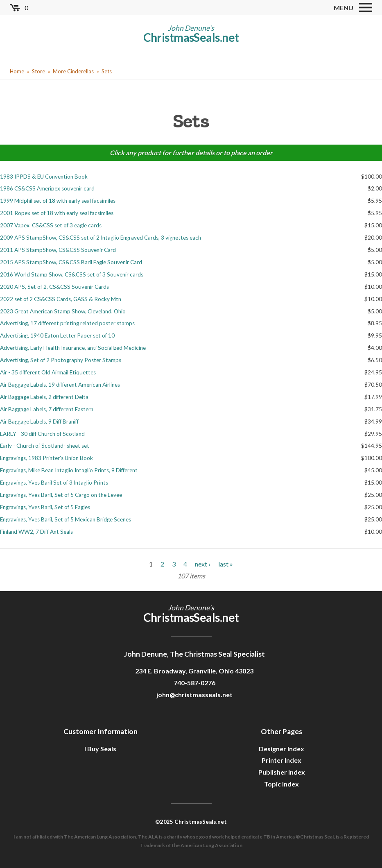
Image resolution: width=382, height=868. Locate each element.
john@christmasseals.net (194, 695)
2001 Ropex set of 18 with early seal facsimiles (57, 213)
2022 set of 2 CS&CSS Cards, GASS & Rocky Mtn (61, 299)
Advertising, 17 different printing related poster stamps (67, 323)
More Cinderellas (73, 71)
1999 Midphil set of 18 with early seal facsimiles (58, 201)
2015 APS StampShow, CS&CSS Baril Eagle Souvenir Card (71, 262)
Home (17, 71)
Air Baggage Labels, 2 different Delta (44, 397)
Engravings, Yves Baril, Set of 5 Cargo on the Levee (61, 495)
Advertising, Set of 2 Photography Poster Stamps (61, 360)
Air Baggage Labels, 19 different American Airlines (60, 385)
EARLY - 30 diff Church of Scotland (42, 434)
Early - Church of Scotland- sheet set (45, 446)
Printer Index (281, 760)
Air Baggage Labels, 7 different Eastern (47, 409)
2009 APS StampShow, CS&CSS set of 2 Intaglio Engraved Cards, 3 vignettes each (101, 238)
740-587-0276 (194, 683)
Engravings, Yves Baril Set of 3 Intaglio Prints (54, 483)
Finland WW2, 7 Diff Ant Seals (36, 532)
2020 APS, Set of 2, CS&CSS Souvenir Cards (54, 287)
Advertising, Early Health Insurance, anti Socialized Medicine (73, 348)
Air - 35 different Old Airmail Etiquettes (48, 372)
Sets (107, 71)
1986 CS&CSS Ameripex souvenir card (47, 188)
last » (226, 564)
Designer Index (281, 749)
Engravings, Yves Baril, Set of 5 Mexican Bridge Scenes (66, 519)
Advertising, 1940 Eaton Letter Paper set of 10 (57, 335)
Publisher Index (282, 772)
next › (203, 564)
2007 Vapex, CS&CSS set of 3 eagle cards (51, 225)
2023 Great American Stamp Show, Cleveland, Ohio (63, 311)
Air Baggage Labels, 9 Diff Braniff (39, 422)
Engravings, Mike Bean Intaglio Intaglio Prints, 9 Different (69, 470)
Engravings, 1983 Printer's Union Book (46, 458)
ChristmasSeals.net (191, 37)
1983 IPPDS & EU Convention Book (44, 177)
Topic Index (281, 784)
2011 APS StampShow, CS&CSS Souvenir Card (58, 250)
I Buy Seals (100, 749)
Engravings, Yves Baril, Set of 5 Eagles (45, 507)
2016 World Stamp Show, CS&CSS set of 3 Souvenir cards (72, 274)
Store (38, 71)
